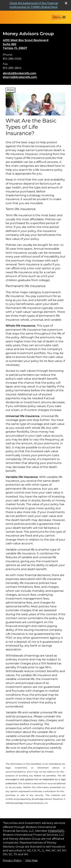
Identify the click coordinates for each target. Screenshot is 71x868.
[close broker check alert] (66, 3)
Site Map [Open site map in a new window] (32, 860)
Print (10, 90)
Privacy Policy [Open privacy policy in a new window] (12, 860)
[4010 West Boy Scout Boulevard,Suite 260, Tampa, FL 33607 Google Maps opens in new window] (26, 44)
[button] (59, 17)
